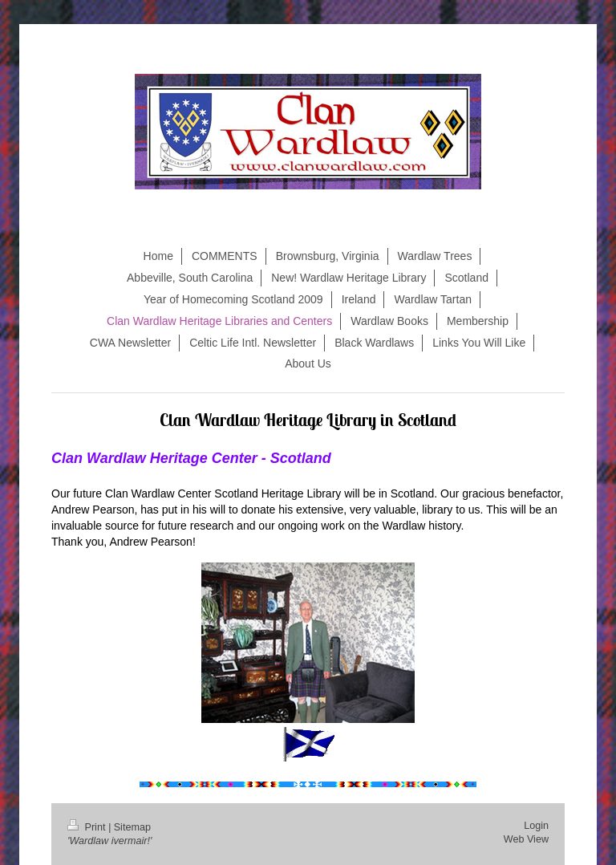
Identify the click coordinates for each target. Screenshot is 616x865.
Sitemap (132, 827)
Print (88, 827)
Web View (526, 839)
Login (536, 826)
